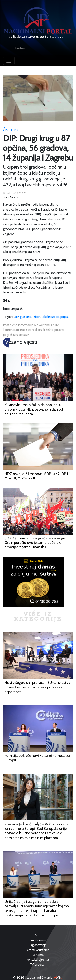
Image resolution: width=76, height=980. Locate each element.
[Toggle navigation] (9, 61)
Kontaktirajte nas (38, 960)
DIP (16, 317)
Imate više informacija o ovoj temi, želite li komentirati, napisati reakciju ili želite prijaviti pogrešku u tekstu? (34, 330)
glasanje (26, 317)
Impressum (38, 940)
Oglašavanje (38, 945)
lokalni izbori (50, 317)
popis (64, 317)
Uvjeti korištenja (38, 950)
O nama (38, 955)
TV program (38, 964)
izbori (37, 317)
